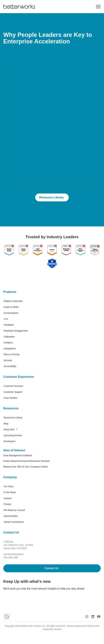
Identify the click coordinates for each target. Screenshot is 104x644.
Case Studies (10, 398)
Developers (10, 441)
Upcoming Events (13, 435)
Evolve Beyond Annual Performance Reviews (27, 461)
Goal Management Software (18, 455)
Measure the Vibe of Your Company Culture (26, 467)
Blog (6, 424)
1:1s (6, 319)
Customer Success (13, 386)
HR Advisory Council (14, 510)
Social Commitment (14, 522)
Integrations (10, 348)
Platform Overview (13, 301)
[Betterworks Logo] (19, 7)
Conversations (11, 313)
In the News (10, 492)
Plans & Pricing (11, 354)
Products (10, 292)
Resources (11, 408)
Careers (8, 498)
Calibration (9, 337)
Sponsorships (11, 516)
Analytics (8, 343)
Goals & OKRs (11, 307)
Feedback (9, 325)
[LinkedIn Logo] (93, 617)
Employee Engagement (16, 331)
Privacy (7, 504)
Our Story (9, 486)
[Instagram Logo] (87, 617)
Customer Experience (19, 377)
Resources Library (13, 418)
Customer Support (13, 392)
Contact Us (11, 532)
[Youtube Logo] (99, 617)
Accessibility (10, 366)
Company (10, 477)
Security (8, 360)
